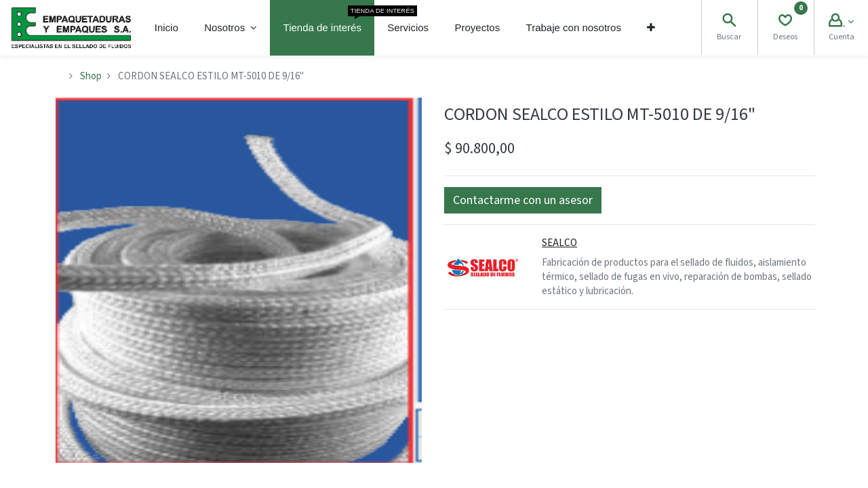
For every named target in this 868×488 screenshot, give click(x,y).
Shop (91, 76)
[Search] (729, 22)
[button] (651, 28)
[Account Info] (841, 22)
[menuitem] (166, 28)
